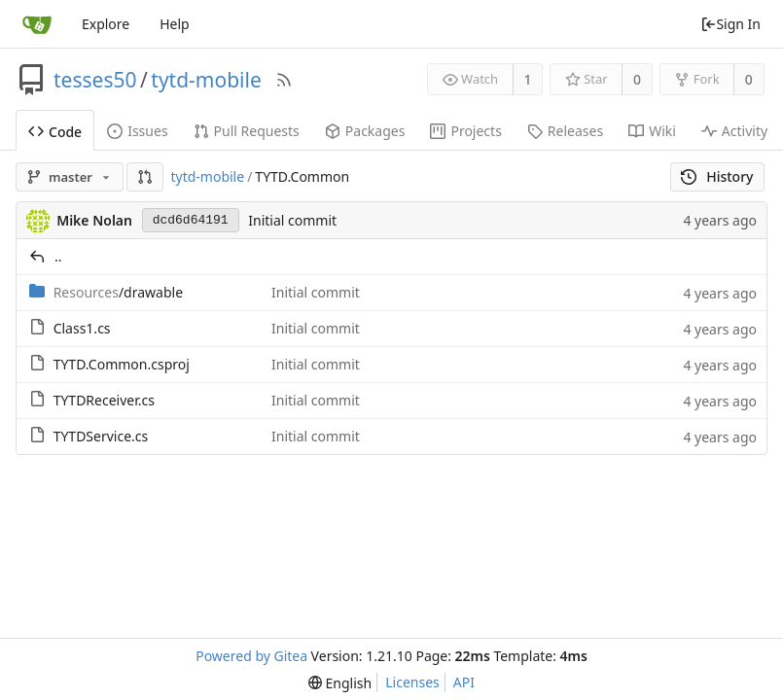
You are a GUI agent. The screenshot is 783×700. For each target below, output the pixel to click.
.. (58, 256)
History (717, 176)
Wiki (652, 131)
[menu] (340, 683)
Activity (734, 131)
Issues (137, 131)
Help (175, 24)
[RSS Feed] (284, 80)
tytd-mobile (206, 80)
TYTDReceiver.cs (104, 400)
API (464, 682)
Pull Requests (247, 131)
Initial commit (292, 220)
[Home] (37, 24)
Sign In (730, 24)
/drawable (118, 292)
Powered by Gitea (251, 656)
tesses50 (95, 80)
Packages (365, 131)
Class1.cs (82, 328)
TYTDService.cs (101, 436)
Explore (106, 24)
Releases (565, 131)
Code (55, 132)
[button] (145, 177)
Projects (465, 131)
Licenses (412, 682)
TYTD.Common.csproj (122, 364)
